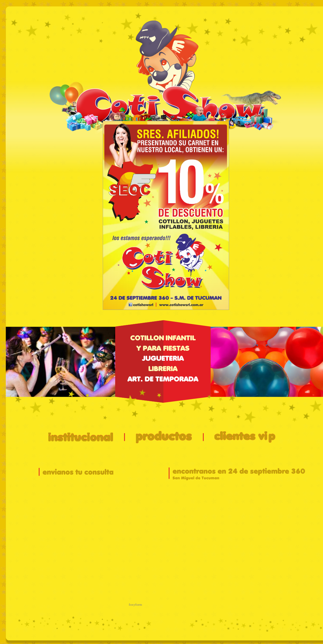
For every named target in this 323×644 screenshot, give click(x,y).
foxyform (135, 604)
